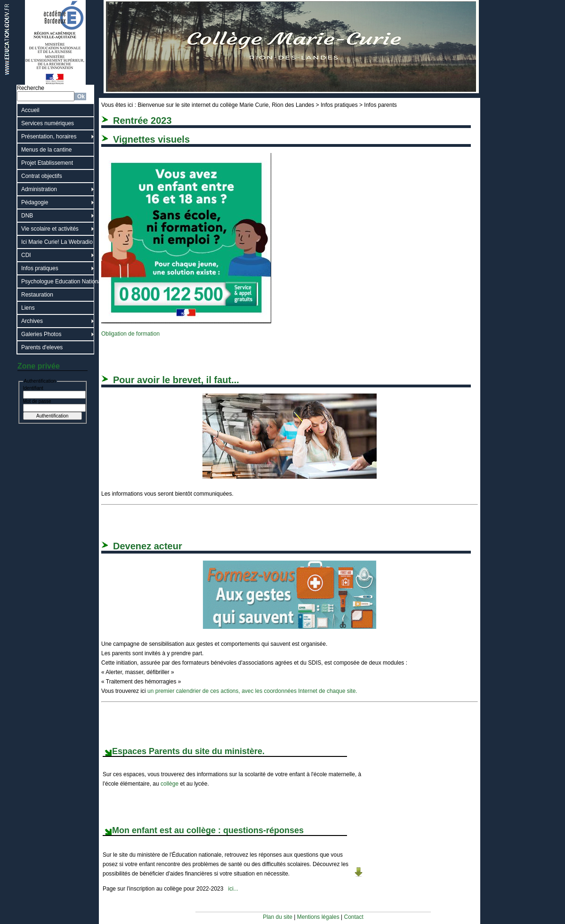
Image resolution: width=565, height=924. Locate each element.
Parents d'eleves (42, 347)
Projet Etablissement (47, 163)
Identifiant (33, 388)
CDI (26, 255)
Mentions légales (318, 917)
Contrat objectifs (42, 176)
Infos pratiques (40, 268)
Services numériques (48, 123)
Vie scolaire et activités (50, 229)
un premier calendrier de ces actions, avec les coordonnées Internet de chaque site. (252, 691)
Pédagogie (35, 202)
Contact (354, 917)
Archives (32, 321)
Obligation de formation (130, 334)
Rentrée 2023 (142, 121)
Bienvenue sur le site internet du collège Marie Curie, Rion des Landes (226, 105)
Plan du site (278, 917)
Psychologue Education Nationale (58, 281)
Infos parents (380, 105)
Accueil (30, 110)
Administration (39, 189)
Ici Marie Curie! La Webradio (57, 242)
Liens (28, 308)
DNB (27, 216)
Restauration (37, 295)
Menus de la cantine (46, 150)
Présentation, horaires (49, 137)
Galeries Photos (41, 334)
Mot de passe (37, 401)
